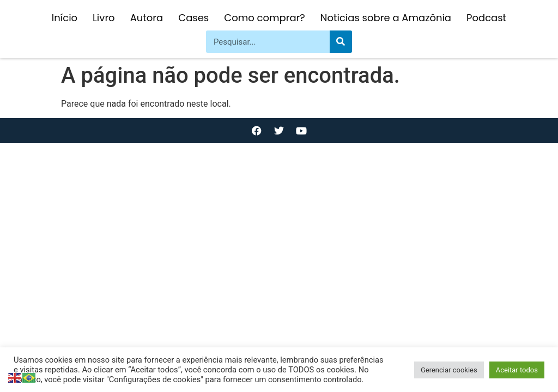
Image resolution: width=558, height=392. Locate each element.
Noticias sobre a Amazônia (386, 18)
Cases (193, 18)
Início (65, 18)
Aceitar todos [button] (517, 370)
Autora (147, 18)
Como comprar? (264, 18)
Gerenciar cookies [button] (449, 370)
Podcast (486, 18)
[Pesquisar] (341, 42)
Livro (104, 18)
